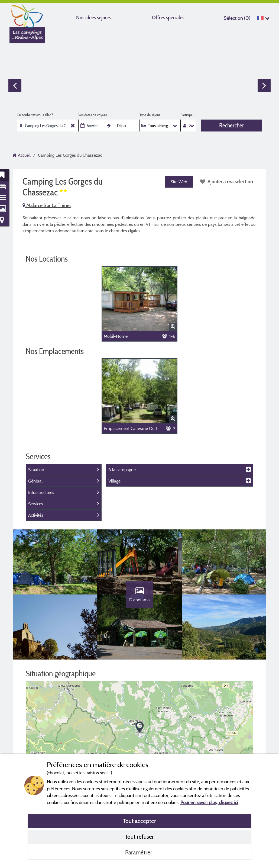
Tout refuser (139, 837)
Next (264, 85)
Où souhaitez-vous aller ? (35, 115)
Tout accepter (139, 821)
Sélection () (237, 18)
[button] (140, 727)
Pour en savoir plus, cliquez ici (209, 802)
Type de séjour (150, 115)
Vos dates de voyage (93, 115)
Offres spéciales (168, 17)
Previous (15, 85)
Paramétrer (139, 852)
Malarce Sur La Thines (47, 205)
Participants (188, 115)
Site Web (179, 182)
